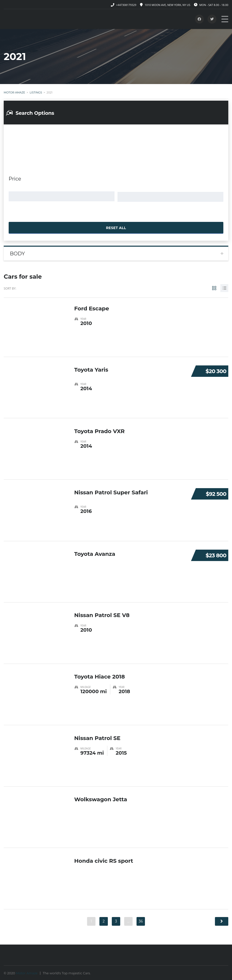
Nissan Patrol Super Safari (111, 491)
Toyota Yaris (91, 368)
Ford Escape (92, 307)
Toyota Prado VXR (99, 430)
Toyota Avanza (95, 552)
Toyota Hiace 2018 (100, 675)
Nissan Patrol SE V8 (102, 614)
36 (141, 921)
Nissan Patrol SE (97, 736)
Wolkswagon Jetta (101, 798)
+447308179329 (126, 5)
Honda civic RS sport (104, 859)
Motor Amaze (27, 973)
